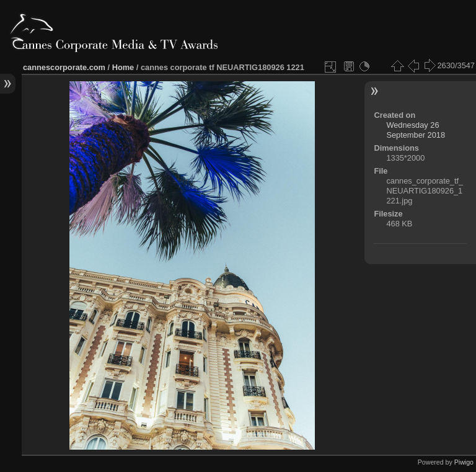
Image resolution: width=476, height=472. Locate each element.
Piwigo (464, 462)
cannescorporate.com (64, 67)
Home (123, 67)
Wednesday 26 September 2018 (416, 130)
